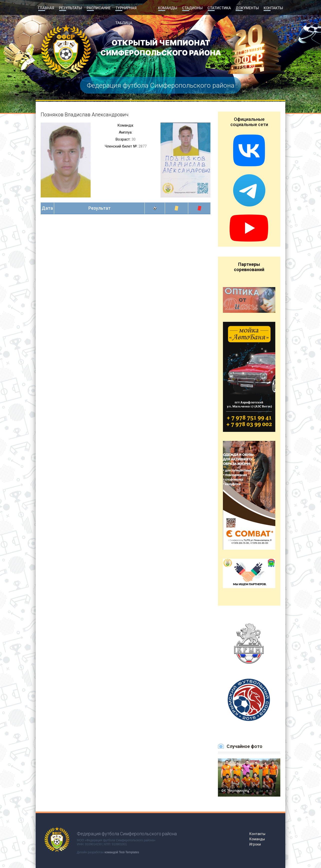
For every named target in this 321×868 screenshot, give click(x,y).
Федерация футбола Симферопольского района (160, 85)
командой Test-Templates (122, 852)
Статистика (219, 8)
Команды (168, 8)
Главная (46, 8)
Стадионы (193, 8)
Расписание (98, 8)
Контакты (273, 8)
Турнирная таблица (134, 8)
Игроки (255, 844)
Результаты (71, 8)
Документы (247, 8)
